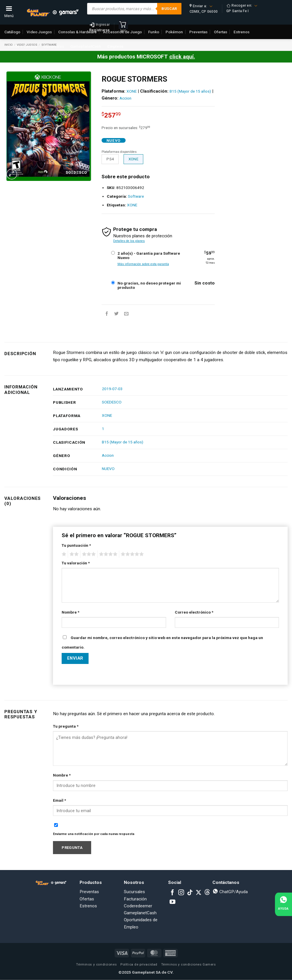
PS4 (110, 159)
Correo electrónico (194, 612)
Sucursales (54, 46)
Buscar (169, 9)
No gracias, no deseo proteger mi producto (149, 285)
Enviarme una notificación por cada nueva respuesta (94, 834)
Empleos (115, 46)
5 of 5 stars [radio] (131, 554)
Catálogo (12, 32)
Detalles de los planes (129, 241)
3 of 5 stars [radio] (88, 554)
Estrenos (88, 906)
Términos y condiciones (96, 964)
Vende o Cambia (22, 46)
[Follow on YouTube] (172, 902)
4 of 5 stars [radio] (107, 554)
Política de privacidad (139, 964)
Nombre (70, 612)
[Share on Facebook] (107, 314)
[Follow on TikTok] (190, 893)
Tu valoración (76, 563)
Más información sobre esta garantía (143, 264)
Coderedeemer (138, 906)
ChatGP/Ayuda (230, 892)
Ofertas (87, 899)
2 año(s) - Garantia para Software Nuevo (149, 256)
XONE (132, 91)
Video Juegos (39, 32)
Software (136, 196)
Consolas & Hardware (77, 32)
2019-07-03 (112, 389)
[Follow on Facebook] (172, 893)
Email (59, 800)
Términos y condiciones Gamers (189, 964)
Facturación (135, 899)
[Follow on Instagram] (181, 893)
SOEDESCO (112, 402)
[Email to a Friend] (126, 314)
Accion (125, 98)
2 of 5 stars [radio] (73, 554)
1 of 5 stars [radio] (63, 554)
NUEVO (108, 469)
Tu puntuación (76, 545)
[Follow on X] (199, 893)
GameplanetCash (86, 46)
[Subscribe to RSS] (207, 893)
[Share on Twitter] (116, 314)
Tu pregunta (66, 726)
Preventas (89, 892)
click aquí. (182, 57)
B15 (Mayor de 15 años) (190, 91)
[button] (12, 174)
